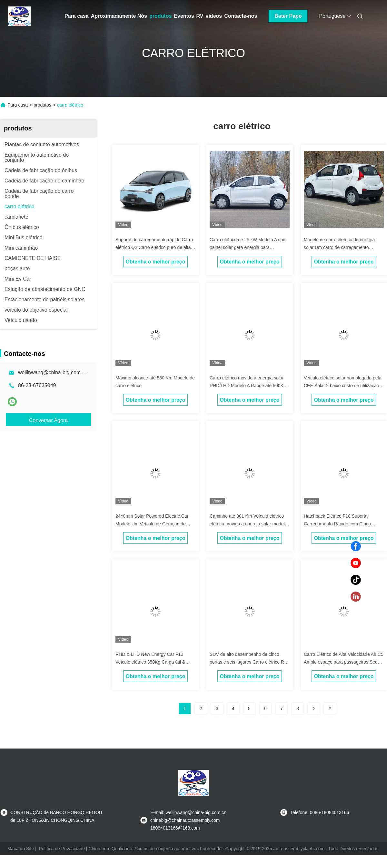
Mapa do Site (21, 849)
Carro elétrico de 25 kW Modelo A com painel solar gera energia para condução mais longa (248, 247)
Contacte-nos (241, 16)
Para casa (77, 16)
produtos (160, 16)
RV (200, 16)
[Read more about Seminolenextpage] (314, 708)
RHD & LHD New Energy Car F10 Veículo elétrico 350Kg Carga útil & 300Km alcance (150, 662)
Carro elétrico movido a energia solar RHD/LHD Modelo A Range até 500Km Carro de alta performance (248, 386)
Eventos (184, 16)
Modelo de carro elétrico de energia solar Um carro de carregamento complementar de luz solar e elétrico (340, 247)
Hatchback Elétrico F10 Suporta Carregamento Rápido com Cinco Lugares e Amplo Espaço (337, 524)
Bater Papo (288, 16)
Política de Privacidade (62, 849)
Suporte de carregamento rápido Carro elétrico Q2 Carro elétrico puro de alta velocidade (154, 247)
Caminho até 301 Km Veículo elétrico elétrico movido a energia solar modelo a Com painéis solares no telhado (248, 524)
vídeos (214, 16)
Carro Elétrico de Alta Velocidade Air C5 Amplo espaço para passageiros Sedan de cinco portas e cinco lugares (344, 662)
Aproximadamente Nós (119, 16)
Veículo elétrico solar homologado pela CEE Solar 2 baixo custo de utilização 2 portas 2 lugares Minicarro (343, 386)
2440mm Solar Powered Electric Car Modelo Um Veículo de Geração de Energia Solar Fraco (152, 524)
